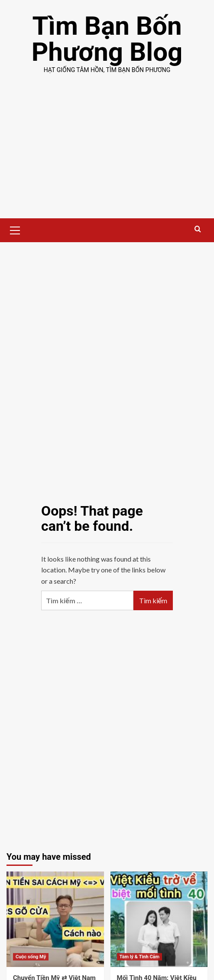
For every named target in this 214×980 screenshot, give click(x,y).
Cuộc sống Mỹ (31, 957)
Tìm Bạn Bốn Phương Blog (107, 39)
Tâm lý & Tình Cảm (140, 957)
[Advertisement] (107, 153)
